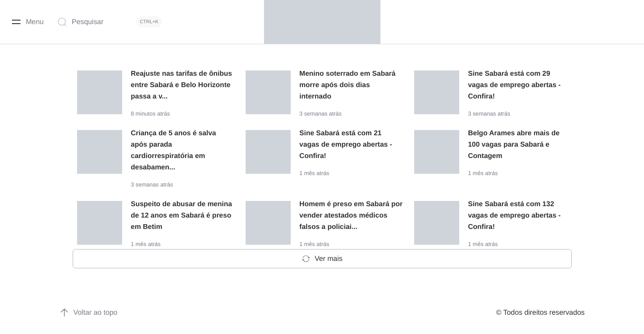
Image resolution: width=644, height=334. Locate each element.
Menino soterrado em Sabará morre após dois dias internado (348, 85)
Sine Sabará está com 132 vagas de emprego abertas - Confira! (514, 204)
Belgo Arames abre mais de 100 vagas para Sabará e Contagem (514, 144)
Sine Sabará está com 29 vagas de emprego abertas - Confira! (514, 85)
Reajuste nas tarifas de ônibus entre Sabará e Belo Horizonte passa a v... (181, 85)
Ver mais (322, 247)
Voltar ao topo (89, 301)
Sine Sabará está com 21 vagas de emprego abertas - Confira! (346, 144)
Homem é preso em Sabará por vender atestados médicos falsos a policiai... (351, 204)
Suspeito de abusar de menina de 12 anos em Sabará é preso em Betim (181, 204)
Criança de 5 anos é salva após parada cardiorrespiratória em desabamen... (183, 144)
